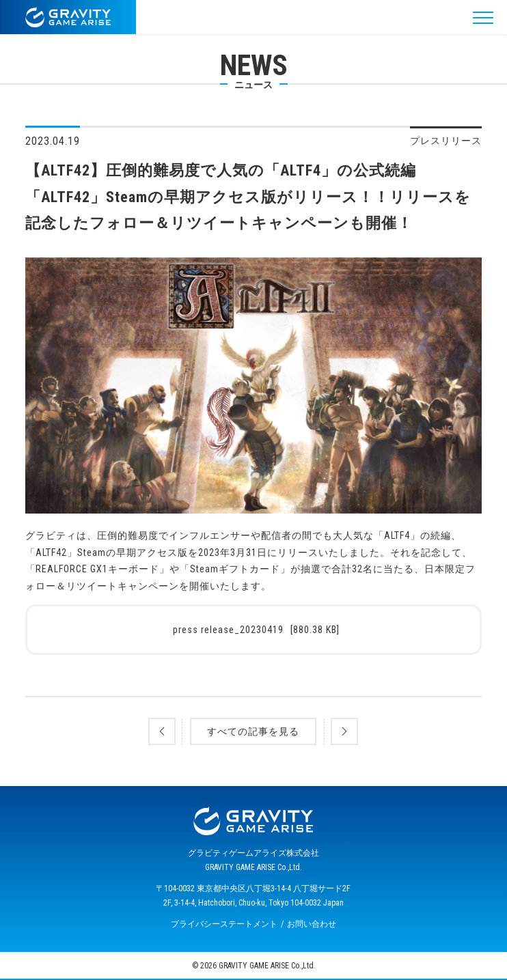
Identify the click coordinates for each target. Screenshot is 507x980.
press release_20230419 (256, 630)
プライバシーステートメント (224, 924)
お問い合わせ (312, 924)
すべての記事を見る (253, 731)
